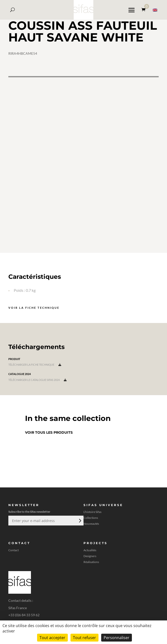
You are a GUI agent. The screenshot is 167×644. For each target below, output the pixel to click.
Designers (90, 556)
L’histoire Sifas (92, 512)
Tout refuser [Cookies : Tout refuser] (84, 638)
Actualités (90, 550)
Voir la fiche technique (34, 308)
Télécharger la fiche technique (35, 365)
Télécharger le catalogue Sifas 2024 (37, 380)
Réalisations (91, 562)
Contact (14, 550)
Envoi (80, 521)
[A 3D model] (83, 164)
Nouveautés (91, 524)
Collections (91, 518)
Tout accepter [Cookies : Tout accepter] (52, 638)
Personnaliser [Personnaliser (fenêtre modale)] (117, 638)
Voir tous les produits (49, 432)
